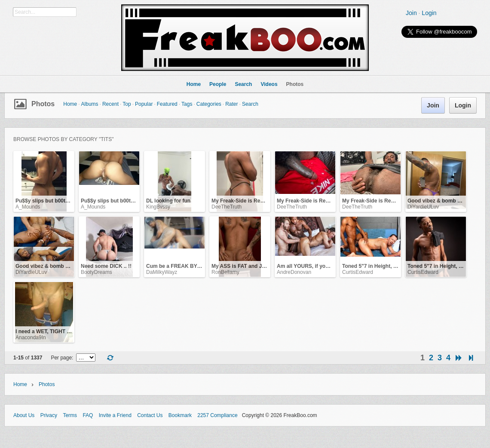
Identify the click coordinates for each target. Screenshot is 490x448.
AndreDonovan (294, 272)
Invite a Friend (115, 415)
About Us (24, 415)
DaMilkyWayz (162, 272)
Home (70, 104)
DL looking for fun (168, 201)
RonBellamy (225, 272)
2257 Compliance (217, 415)
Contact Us (150, 415)
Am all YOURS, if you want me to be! (322, 266)
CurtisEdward (358, 272)
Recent (110, 104)
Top (127, 104)
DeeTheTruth (227, 207)
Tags (187, 104)
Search (250, 104)
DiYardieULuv (423, 207)
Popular (144, 104)
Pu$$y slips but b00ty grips (49, 201)
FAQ (88, 415)
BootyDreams (96, 272)
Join (411, 13)
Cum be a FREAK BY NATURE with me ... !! (199, 266)
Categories (209, 104)
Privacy (49, 415)
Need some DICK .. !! (106, 266)
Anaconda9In (31, 338)
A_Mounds (28, 207)
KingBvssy (158, 207)
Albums (90, 104)
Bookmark (180, 415)
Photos (43, 104)
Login (429, 13)
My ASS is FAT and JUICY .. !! (247, 266)
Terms (70, 415)
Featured (167, 104)
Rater (231, 104)
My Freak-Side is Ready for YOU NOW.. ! (261, 201)
